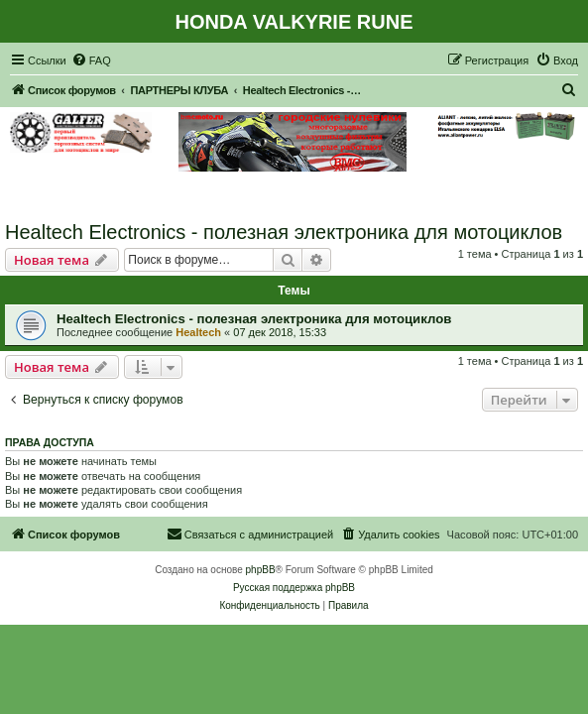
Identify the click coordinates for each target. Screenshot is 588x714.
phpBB (261, 570)
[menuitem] (91, 60)
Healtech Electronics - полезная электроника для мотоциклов (284, 232)
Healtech (198, 332)
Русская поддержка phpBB (294, 588)
